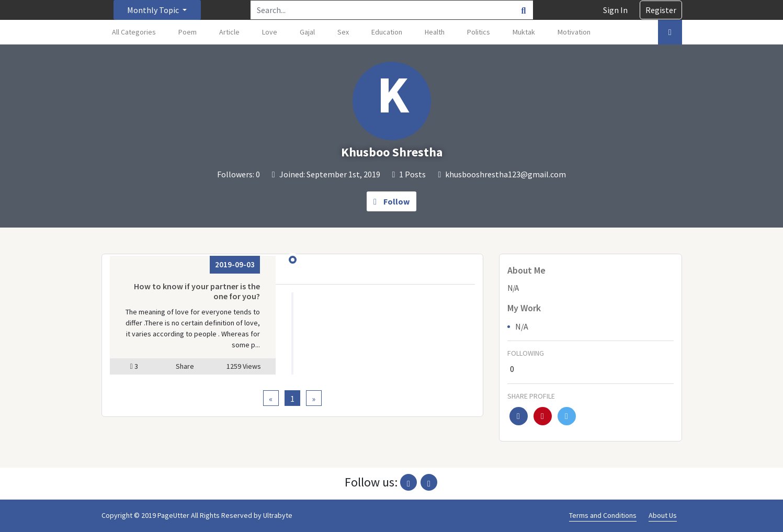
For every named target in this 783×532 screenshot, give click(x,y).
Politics (479, 32)
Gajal (307, 32)
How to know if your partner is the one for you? (197, 291)
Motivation (574, 32)
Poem (188, 32)
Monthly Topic (154, 10)
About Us (663, 515)
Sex (343, 32)
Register (661, 10)
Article (229, 32)
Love (270, 32)
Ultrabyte (278, 515)
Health (435, 32)
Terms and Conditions (603, 515)
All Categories (134, 32)
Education (387, 32)
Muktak (524, 32)
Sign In (615, 10)
